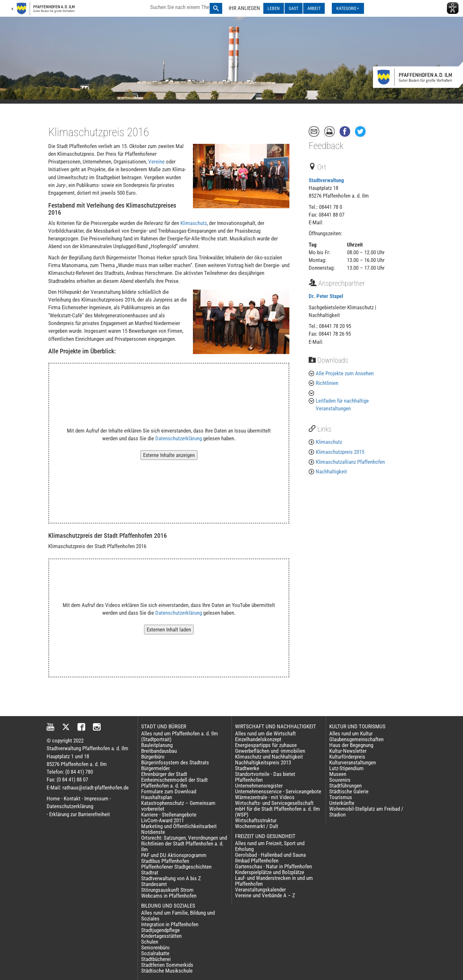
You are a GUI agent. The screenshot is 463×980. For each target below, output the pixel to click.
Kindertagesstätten (161, 936)
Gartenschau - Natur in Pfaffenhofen (273, 866)
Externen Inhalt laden (169, 630)
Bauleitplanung (157, 745)
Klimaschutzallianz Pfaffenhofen (350, 462)
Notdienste (153, 832)
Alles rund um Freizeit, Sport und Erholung (270, 846)
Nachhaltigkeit (331, 471)
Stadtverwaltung (326, 180)
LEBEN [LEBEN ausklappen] (274, 8)
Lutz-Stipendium (346, 768)
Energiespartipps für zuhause (266, 745)
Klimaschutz (194, 223)
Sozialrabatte (155, 953)
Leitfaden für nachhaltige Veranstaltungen (342, 405)
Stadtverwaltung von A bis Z (171, 878)
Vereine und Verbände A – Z (265, 895)
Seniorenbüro (155, 947)
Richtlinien (327, 383)
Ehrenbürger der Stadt (164, 774)
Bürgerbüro (153, 757)
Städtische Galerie (349, 791)
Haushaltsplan (157, 797)
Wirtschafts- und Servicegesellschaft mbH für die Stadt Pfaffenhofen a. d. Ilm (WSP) (277, 809)
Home (53, 798)
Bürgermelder (155, 768)
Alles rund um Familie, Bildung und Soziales (178, 916)
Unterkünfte (342, 803)
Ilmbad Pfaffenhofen (257, 861)
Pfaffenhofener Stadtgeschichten (176, 867)
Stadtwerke (247, 768)
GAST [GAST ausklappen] (294, 8)
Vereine (157, 162)
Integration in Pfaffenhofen (170, 924)
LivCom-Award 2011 (163, 820)
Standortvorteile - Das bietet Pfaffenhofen (265, 777)
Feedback (326, 146)
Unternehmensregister (259, 786)
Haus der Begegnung (351, 745)
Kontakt (72, 798)
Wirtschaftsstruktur (256, 820)
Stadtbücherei (156, 959)
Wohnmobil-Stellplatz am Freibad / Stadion (366, 812)
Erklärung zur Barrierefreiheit (80, 814)
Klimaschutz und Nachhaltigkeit (269, 757)
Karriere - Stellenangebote (169, 815)
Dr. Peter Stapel (326, 296)
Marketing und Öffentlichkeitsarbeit (179, 826)
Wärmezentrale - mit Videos (265, 797)
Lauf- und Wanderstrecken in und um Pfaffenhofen (274, 881)
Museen (338, 774)
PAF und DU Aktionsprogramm (174, 855)
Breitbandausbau (159, 751)
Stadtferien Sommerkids (167, 965)
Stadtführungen (345, 786)
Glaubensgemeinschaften (356, 739)
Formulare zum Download (169, 791)
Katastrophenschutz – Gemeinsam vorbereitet (178, 806)
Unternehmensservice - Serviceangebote (278, 791)
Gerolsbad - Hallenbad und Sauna (270, 855)
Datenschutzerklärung (179, 438)
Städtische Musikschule (167, 971)
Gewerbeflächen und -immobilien (270, 751)
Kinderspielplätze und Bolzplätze (270, 872)
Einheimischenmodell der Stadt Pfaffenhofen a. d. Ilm (174, 783)
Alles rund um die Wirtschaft (265, 733)
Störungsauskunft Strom (167, 890)
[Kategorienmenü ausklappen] (348, 8)
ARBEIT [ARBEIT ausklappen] (314, 8)
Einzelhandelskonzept (258, 739)
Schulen (150, 942)
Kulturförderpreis (347, 757)
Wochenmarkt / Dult (257, 826)
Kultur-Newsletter (348, 751)
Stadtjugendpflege (160, 930)
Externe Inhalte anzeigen (169, 455)
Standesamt (154, 884)
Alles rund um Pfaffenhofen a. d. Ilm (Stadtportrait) (180, 736)
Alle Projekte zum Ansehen (345, 373)
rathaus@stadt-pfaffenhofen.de (95, 788)
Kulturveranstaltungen (353, 762)
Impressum (96, 798)
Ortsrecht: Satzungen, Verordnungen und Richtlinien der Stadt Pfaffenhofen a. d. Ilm (184, 844)
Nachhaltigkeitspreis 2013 (263, 762)
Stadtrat (150, 873)
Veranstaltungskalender (260, 890)
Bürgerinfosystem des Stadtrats (175, 762)
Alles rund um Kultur (351, 733)
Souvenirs (340, 780)
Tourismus (341, 797)
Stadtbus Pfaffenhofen (165, 861)
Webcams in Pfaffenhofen (169, 896)
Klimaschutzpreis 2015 (340, 452)
